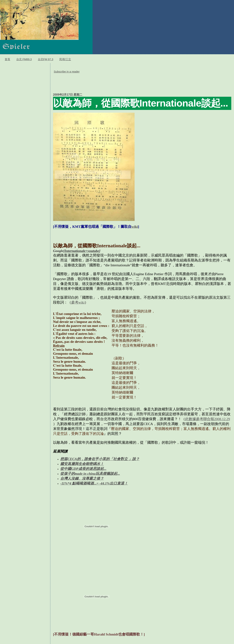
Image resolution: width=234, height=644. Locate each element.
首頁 (7, 59)
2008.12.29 (222, 419)
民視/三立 (65, 59)
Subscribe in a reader (67, 72)
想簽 (64, 459)
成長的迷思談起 (91, 469)
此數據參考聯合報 (200, 419)
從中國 (66, 469)
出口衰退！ (119, 483)
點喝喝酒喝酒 (83, 483)
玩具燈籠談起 (106, 474)
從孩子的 (68, 474)
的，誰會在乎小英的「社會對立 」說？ (108, 459)
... (105, 469)
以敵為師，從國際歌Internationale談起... (141, 103)
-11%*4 (66, 483)
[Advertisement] (119, 82)
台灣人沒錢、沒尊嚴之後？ (82, 478)
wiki (135, 227)
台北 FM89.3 (24, 59)
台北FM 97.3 (46, 59)
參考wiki (78, 302)
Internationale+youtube (82, 251)
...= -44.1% (102, 483)
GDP (75, 469)
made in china (85, 474)
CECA (72, 459)
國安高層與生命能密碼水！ (82, 464)
